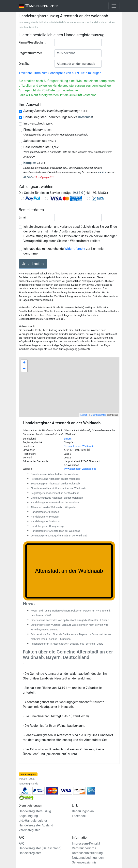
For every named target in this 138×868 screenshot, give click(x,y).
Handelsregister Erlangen (45, 512)
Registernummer (30, 53)
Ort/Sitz (24, 64)
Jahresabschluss (40, 141)
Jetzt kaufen (33, 264)
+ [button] (24, 363)
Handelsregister (36, 6)
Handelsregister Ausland (36, 825)
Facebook (79, 816)
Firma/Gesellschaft (32, 42)
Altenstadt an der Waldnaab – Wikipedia (53, 507)
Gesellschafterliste (41, 147)
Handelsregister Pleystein (45, 517)
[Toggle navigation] (114, 6)
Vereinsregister (29, 830)
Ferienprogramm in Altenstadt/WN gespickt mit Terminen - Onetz (67, 644)
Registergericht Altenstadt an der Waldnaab (55, 493)
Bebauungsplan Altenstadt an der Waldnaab (55, 484)
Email (23, 217)
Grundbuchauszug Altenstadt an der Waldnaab (57, 498)
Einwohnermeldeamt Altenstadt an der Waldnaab (58, 488)
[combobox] (78, 43)
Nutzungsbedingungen (88, 858)
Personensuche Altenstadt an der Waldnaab (55, 479)
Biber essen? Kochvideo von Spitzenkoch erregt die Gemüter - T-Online (70, 620)
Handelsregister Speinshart (46, 521)
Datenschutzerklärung (87, 853)
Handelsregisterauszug (35, 811)
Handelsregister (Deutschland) (40, 848)
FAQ (22, 843)
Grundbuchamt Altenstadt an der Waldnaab (55, 474)
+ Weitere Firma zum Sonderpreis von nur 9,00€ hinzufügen (60, 73)
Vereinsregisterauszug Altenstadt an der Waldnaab (59, 536)
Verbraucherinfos (84, 848)
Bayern (68, 439)
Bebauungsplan (83, 811)
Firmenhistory (38, 130)
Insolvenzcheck (38, 123)
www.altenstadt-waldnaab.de (80, 469)
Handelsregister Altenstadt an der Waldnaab (55, 502)
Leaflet (84, 415)
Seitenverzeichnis (84, 862)
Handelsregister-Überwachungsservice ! (58, 117)
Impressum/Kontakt (86, 843)
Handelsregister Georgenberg (47, 526)
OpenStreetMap (99, 415)
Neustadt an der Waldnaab (79, 446)
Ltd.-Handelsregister (33, 821)
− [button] (24, 369)
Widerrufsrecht (75, 249)
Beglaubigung (28, 816)
